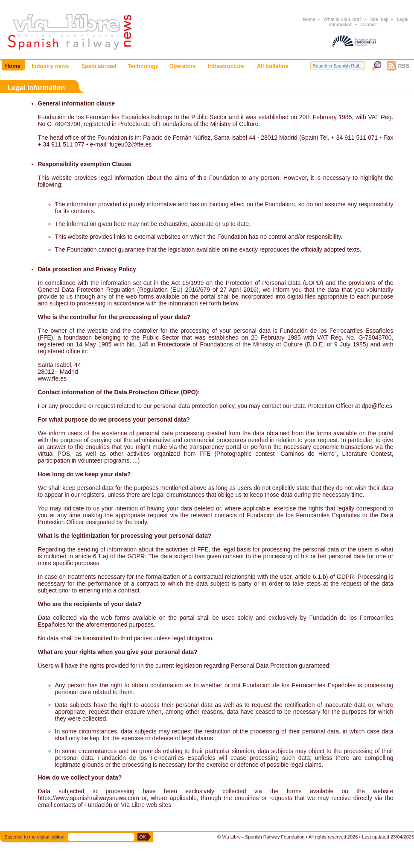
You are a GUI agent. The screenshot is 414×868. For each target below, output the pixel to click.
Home (309, 19)
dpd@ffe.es (377, 406)
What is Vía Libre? (343, 19)
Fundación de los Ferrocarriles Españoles (94, 117)
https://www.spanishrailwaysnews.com (89, 798)
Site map (379, 19)
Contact (369, 24)
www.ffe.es (52, 378)
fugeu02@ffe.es (130, 144)
